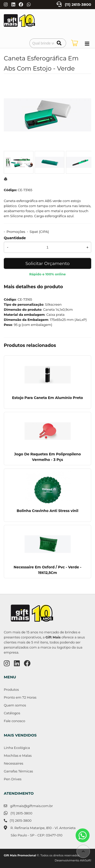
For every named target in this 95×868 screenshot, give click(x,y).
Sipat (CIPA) (39, 232)
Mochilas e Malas (18, 755)
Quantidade (15, 238)
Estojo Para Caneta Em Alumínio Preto (47, 398)
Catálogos (12, 713)
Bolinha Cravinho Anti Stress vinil (48, 511)
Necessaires (14, 763)
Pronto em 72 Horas (20, 697)
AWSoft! (86, 860)
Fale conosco (14, 721)
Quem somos (15, 705)
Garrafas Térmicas (18, 771)
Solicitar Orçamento (47, 263)
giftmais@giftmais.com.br (32, 806)
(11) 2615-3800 (78, 5)
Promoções (16, 232)
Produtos (11, 689)
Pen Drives (13, 779)
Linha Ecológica (17, 748)
